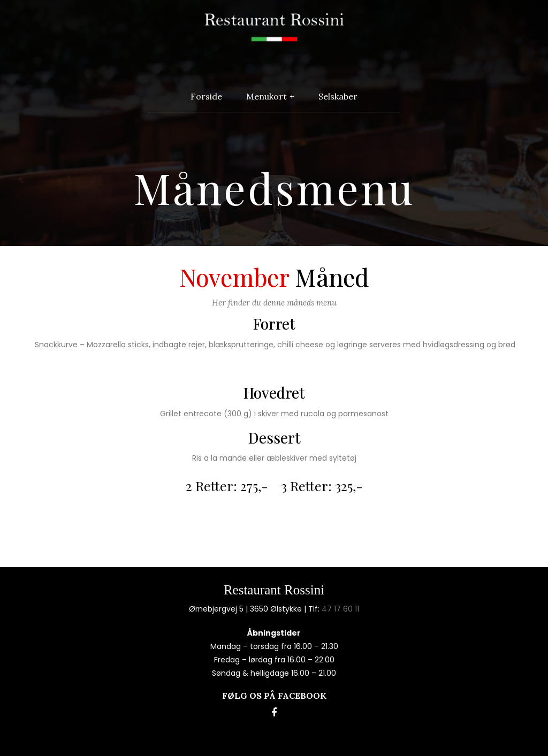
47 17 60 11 (340, 609)
